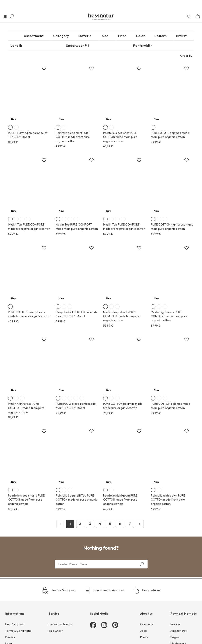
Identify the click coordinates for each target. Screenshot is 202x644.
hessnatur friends (61, 635)
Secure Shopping (59, 601)
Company (147, 635)
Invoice (175, 635)
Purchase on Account (104, 601)
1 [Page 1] (100, 534)
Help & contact (15, 635)
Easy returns (147, 601)
